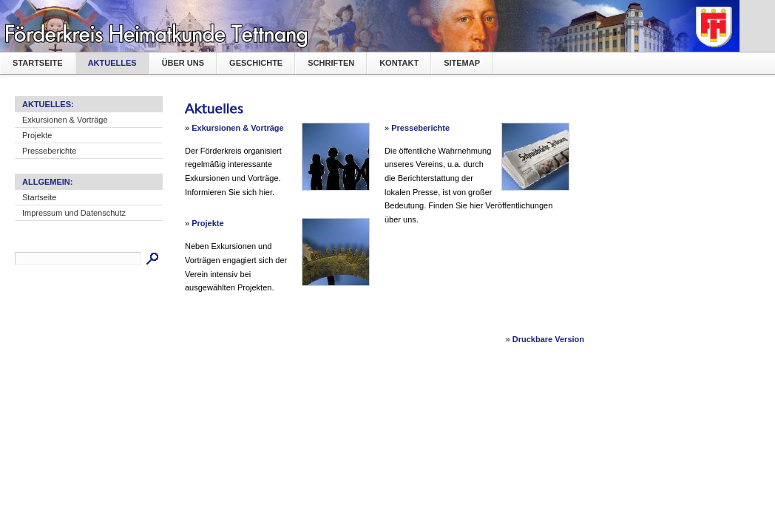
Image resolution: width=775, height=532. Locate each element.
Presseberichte (49, 151)
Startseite (38, 63)
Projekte (37, 135)
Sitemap (462, 63)
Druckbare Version (548, 339)
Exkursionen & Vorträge (65, 120)
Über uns (183, 63)
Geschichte (256, 63)
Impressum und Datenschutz (74, 213)
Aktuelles (112, 63)
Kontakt (399, 63)
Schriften (331, 63)
